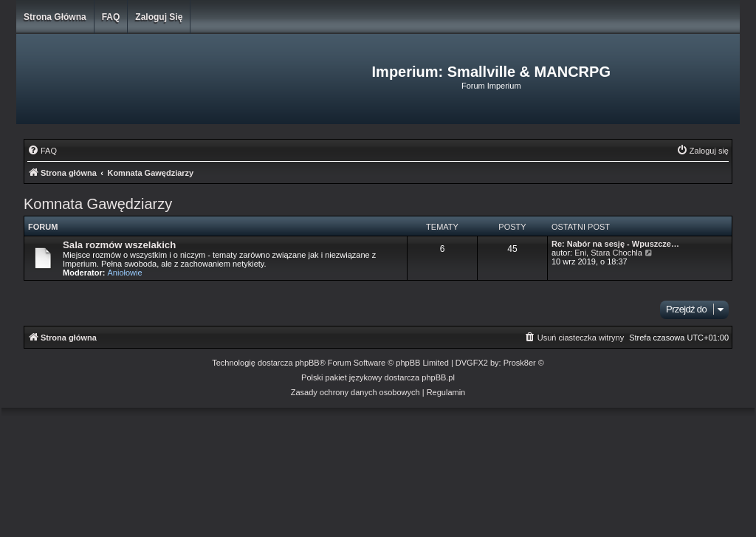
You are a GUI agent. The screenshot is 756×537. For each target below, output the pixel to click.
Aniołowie (125, 273)
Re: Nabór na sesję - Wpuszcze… (615, 244)
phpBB (307, 363)
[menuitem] (42, 151)
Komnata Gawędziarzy (98, 204)
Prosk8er (520, 363)
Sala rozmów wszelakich (119, 245)
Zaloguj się (159, 17)
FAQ (111, 17)
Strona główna (55, 17)
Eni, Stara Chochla (608, 253)
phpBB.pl (438, 377)
